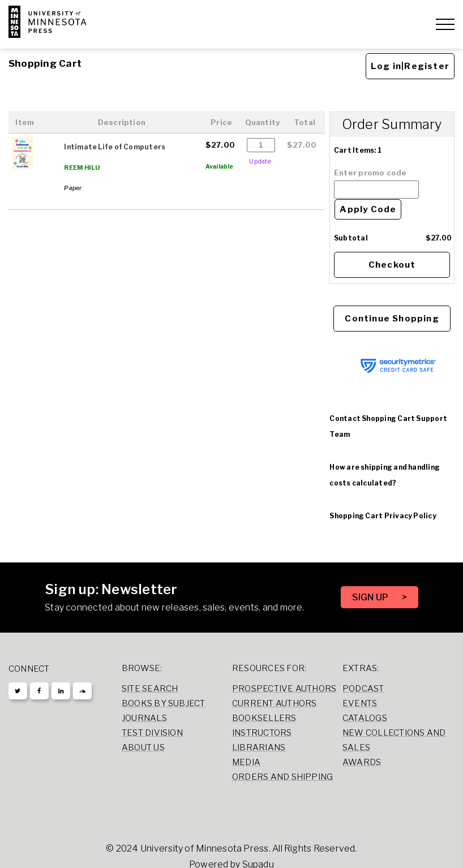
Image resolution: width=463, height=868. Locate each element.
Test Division (152, 733)
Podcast (363, 689)
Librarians (259, 747)
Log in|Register (410, 66)
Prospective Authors (284, 689)
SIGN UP (371, 597)
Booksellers (264, 718)
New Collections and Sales (394, 740)
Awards (362, 762)
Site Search (150, 689)
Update (260, 161)
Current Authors (274, 703)
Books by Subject (164, 703)
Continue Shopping (392, 319)
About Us (143, 747)
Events (360, 703)
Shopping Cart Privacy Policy (383, 516)
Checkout (392, 265)
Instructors (262, 733)
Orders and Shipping (282, 777)
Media (246, 762)
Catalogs (365, 718)
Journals (144, 718)
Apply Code (368, 209)
